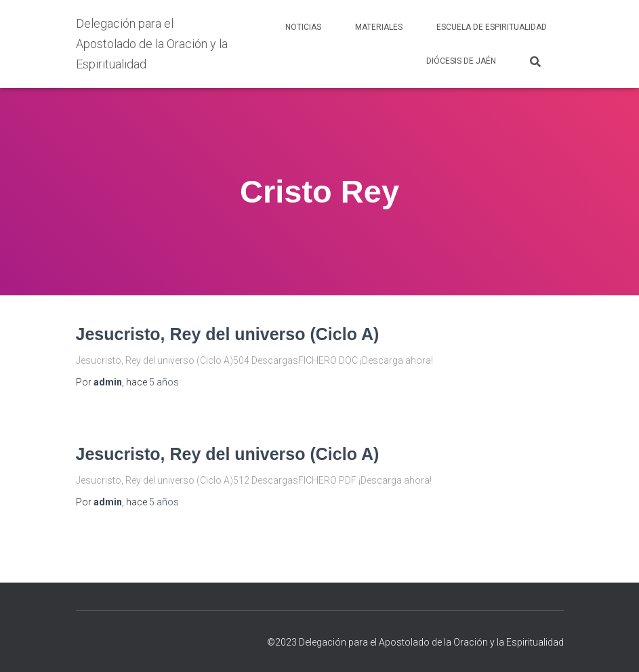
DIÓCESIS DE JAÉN (461, 61)
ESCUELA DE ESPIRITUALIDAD (492, 27)
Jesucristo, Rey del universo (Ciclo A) (228, 334)
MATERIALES (379, 27)
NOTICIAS (303, 27)
